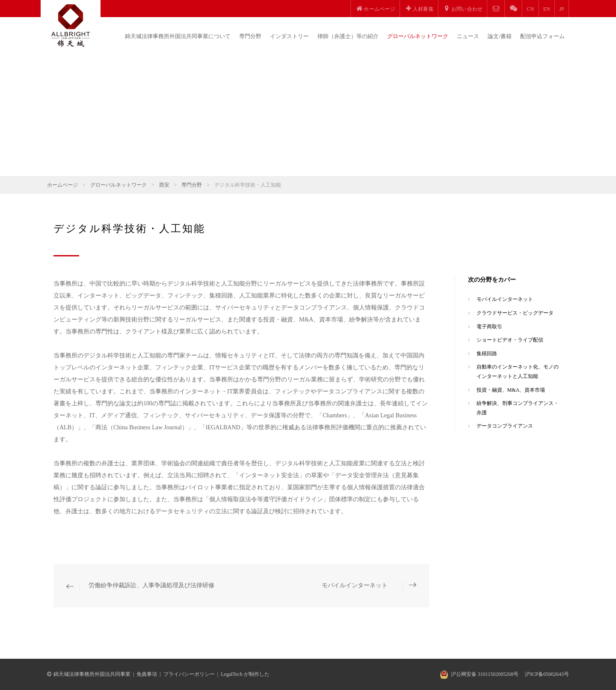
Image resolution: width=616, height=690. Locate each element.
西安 (164, 185)
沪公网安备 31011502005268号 (485, 674)
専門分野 (250, 36)
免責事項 (147, 674)
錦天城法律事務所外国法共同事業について (178, 36)
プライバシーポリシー (189, 674)
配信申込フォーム (542, 36)
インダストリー (289, 36)
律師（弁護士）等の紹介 (348, 36)
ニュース (468, 36)
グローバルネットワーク (418, 36)
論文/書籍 (500, 36)
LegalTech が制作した (245, 674)
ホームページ (62, 185)
